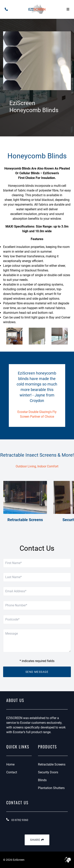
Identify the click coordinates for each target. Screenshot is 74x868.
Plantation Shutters (51, 788)
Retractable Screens (52, 764)
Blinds (42, 780)
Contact (12, 772)
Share (37, 840)
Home (10, 764)
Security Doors (48, 772)
